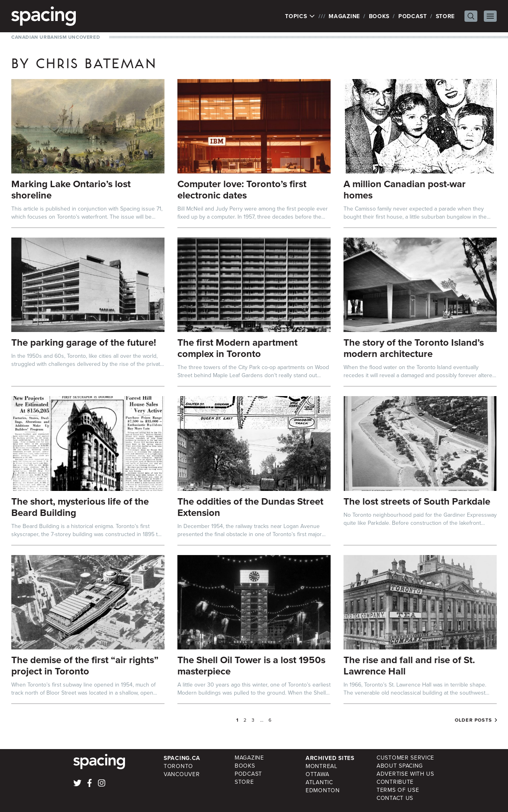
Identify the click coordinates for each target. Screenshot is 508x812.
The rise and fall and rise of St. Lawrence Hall (409, 665)
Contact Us (395, 798)
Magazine (344, 16)
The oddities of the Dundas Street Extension (250, 507)
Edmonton (323, 790)
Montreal (322, 766)
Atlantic (319, 782)
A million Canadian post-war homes (405, 189)
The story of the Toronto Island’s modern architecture (414, 348)
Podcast (413, 16)
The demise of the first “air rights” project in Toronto (85, 665)
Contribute (395, 782)
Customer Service (405, 758)
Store (446, 16)
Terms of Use (398, 790)
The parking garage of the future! (84, 342)
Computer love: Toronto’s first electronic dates (242, 189)
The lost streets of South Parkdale (417, 501)
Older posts (473, 720)
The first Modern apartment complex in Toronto (237, 348)
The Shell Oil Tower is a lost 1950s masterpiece (251, 665)
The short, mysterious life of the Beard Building (80, 507)
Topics (300, 16)
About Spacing (400, 766)
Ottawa (317, 774)
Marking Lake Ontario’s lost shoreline (71, 189)
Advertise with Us (405, 774)
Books (379, 16)
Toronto (178, 766)
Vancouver (182, 774)
